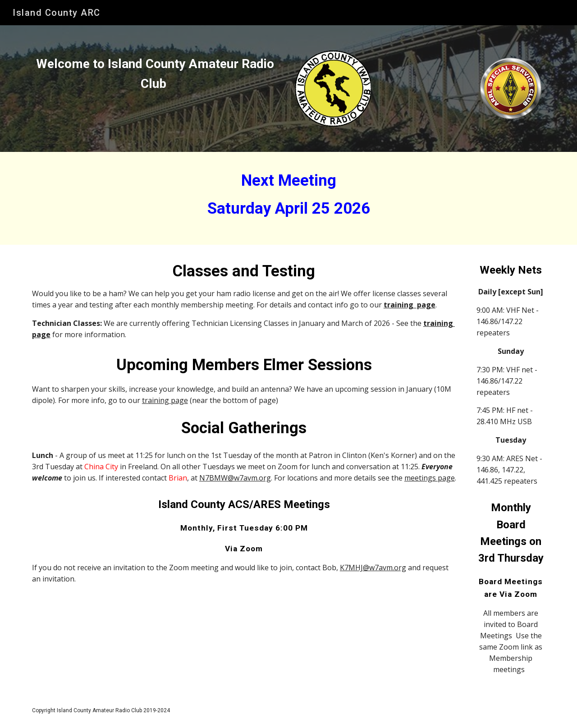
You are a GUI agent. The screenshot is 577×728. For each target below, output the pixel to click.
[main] (155, 74)
